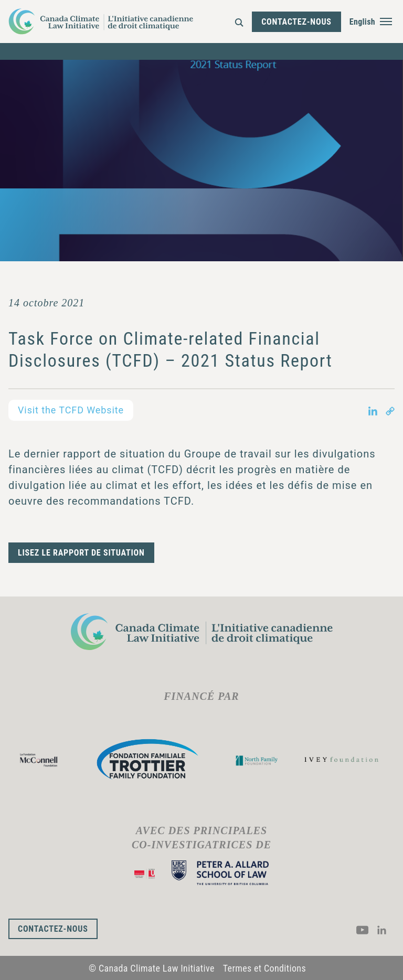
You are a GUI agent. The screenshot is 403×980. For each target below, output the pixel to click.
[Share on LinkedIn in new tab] (373, 410)
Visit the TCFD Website (71, 410)
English (362, 22)
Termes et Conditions (264, 968)
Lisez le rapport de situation (81, 553)
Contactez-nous (296, 22)
